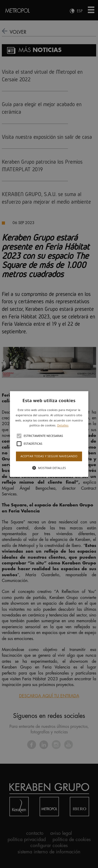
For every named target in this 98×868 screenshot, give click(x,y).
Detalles (63, 426)
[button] (49, 434)
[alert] (49, 434)
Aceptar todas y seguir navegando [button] (49, 456)
